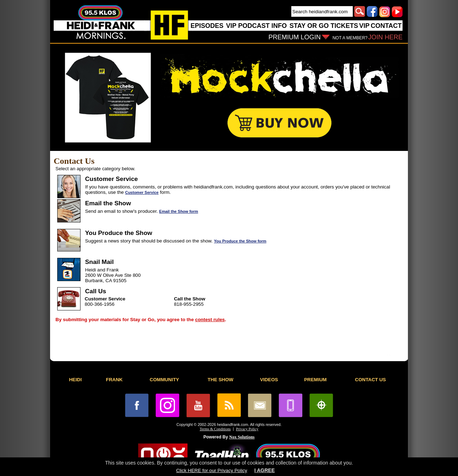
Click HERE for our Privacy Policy (211, 470)
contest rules (210, 320)
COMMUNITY (164, 380)
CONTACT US (370, 380)
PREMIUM (315, 380)
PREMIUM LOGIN (294, 37)
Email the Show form (179, 211)
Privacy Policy (247, 429)
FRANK (114, 380)
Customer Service (142, 192)
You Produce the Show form (240, 241)
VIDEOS (269, 380)
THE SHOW (220, 380)
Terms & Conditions (215, 429)
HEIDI (75, 380)
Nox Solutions (242, 437)
